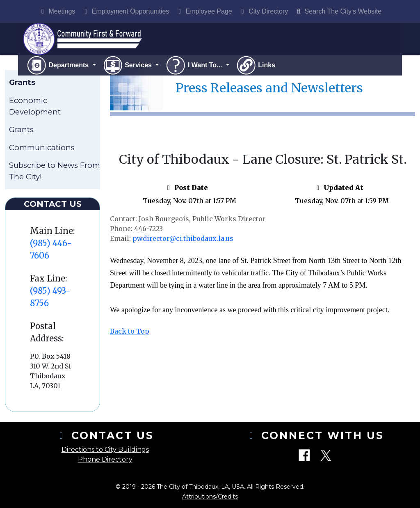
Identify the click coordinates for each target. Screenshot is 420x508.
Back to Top (130, 332)
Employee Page (204, 11)
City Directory (263, 11)
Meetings (57, 11)
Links (256, 66)
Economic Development (35, 107)
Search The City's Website (338, 11)
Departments (58, 66)
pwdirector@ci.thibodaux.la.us (183, 239)
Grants (21, 130)
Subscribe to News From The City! (55, 172)
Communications (42, 148)
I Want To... (194, 66)
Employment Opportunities (125, 11)
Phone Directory (105, 459)
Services (128, 66)
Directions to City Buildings (105, 450)
